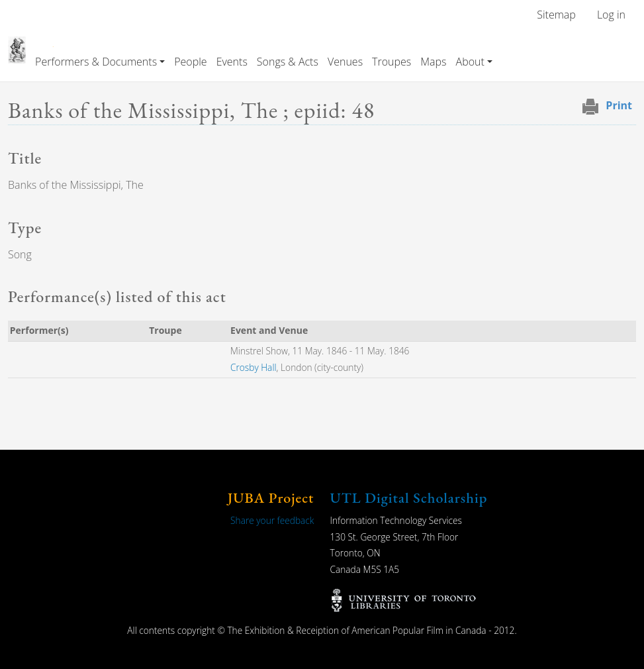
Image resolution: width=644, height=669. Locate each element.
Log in (611, 15)
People (190, 62)
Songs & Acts (288, 62)
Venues (345, 62)
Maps (433, 62)
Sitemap (556, 15)
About (470, 62)
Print (619, 105)
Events (232, 62)
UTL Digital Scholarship (409, 498)
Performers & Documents (96, 62)
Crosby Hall (253, 367)
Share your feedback (272, 520)
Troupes (391, 62)
